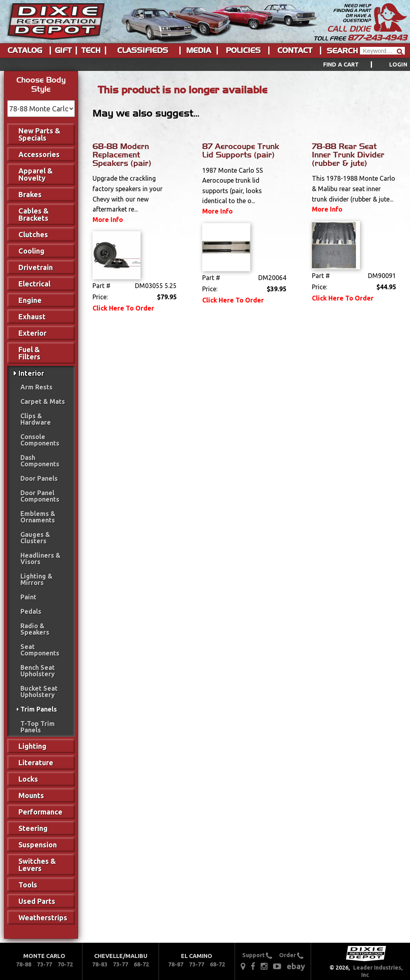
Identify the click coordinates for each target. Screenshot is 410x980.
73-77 (44, 964)
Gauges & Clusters (35, 538)
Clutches (33, 234)
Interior (31, 373)
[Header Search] (382, 51)
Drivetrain (36, 267)
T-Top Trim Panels (38, 727)
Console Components (40, 440)
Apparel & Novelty (36, 174)
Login (398, 65)
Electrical (34, 284)
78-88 (24, 964)
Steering (33, 828)
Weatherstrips (43, 917)
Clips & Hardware (36, 419)
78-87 (176, 964)
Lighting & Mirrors (36, 579)
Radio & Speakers (35, 629)
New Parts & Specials (39, 134)
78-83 (100, 964)
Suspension (38, 845)
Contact (295, 50)
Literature (36, 762)
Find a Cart (341, 65)
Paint (28, 597)
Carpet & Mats (43, 401)
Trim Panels (39, 709)
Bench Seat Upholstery (38, 671)
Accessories (39, 154)
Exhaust (32, 317)
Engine (30, 300)
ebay (296, 966)
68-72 (141, 964)
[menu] (205, 65)
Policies (243, 50)
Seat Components (40, 650)
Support (257, 955)
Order (291, 955)
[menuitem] (356, 65)
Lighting (32, 746)
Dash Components (40, 461)
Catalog (25, 50)
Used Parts (37, 901)
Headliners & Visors (40, 559)
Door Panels (39, 478)
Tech (91, 50)
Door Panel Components (40, 496)
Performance (40, 812)
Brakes (30, 194)
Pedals (31, 611)
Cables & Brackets (34, 214)
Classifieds (143, 50)
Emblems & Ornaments (38, 517)
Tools (28, 885)
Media (199, 50)
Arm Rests (36, 387)
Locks (28, 779)
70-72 (65, 964)
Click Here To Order (123, 308)
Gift (63, 50)
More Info (108, 220)
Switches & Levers (37, 865)
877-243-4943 (377, 38)
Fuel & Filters (29, 353)
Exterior (32, 333)
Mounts (31, 795)
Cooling (31, 251)
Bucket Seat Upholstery (39, 692)
